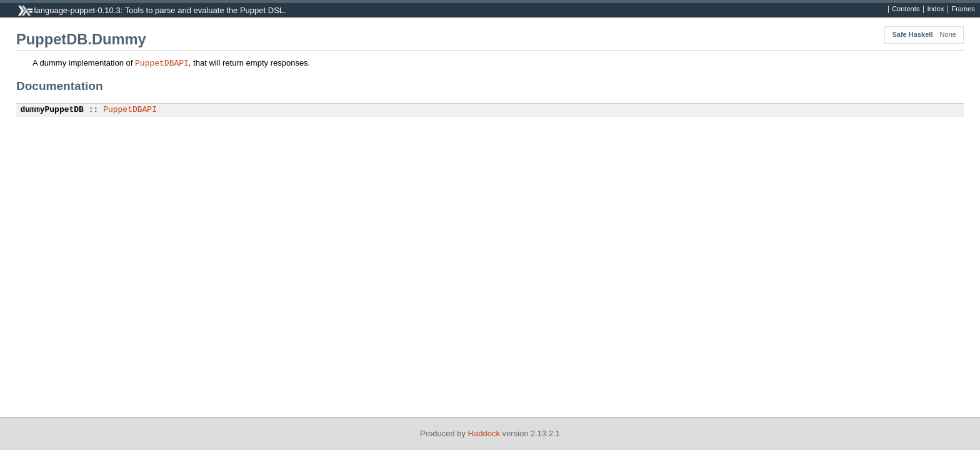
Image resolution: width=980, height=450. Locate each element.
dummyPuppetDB (52, 110)
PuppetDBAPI (162, 62)
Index (935, 9)
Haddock (484, 433)
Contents (906, 9)
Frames (963, 9)
